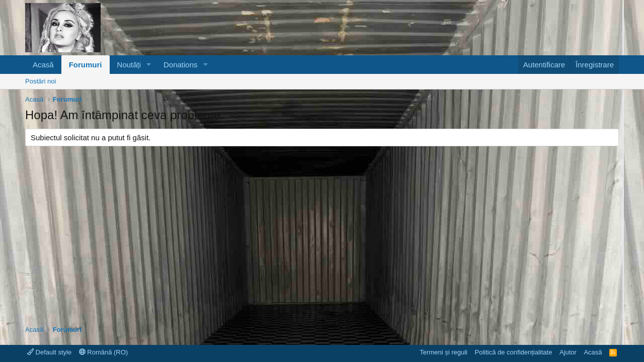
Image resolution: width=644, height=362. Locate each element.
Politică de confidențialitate (513, 352)
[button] (149, 65)
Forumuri (86, 65)
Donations (181, 65)
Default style (49, 352)
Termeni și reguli (444, 352)
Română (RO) (104, 352)
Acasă (43, 65)
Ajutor (568, 352)
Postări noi (41, 81)
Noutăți (129, 65)
